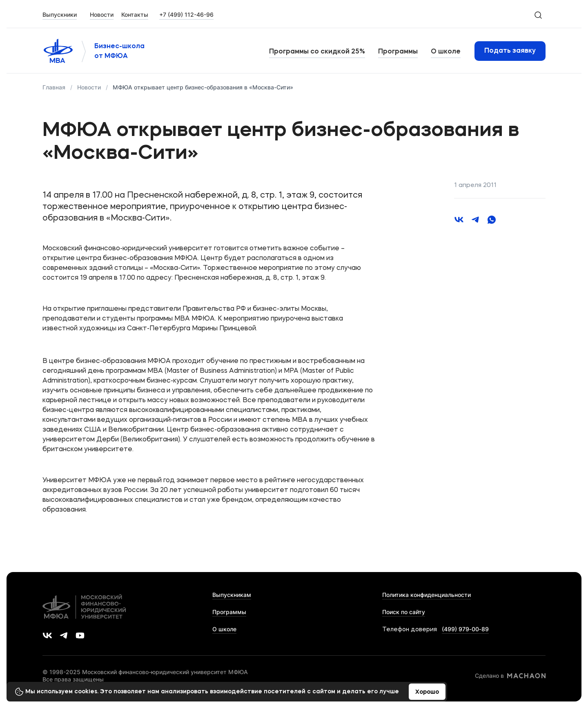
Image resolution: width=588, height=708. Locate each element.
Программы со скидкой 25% (317, 52)
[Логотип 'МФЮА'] (58, 51)
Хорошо (427, 692)
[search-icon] (538, 15)
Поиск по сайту (404, 612)
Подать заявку (510, 51)
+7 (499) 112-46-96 (186, 14)
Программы (398, 52)
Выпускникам (232, 595)
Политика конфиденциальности (427, 595)
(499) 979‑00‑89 (465, 629)
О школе (446, 52)
